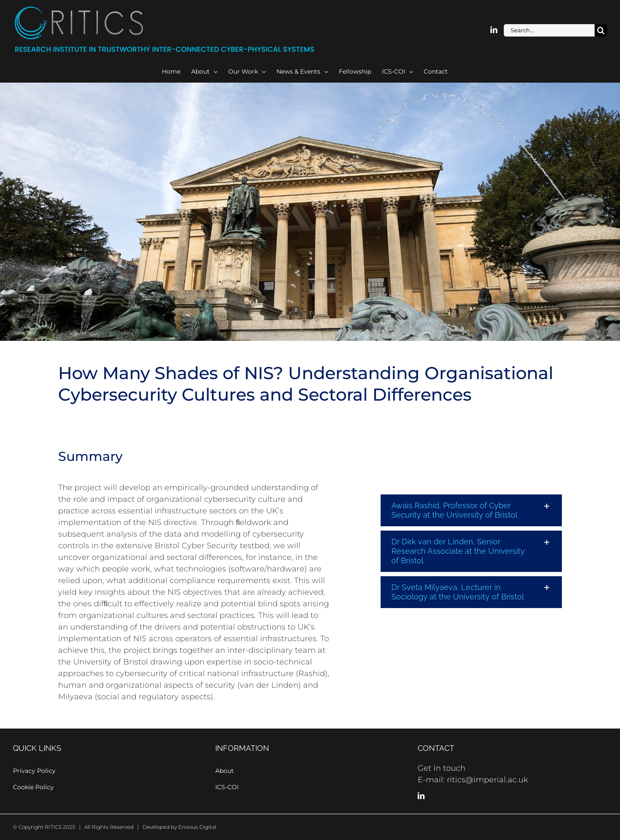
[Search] (601, 30)
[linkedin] (494, 30)
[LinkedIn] (421, 796)
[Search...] (549, 30)
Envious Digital (197, 827)
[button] (471, 510)
